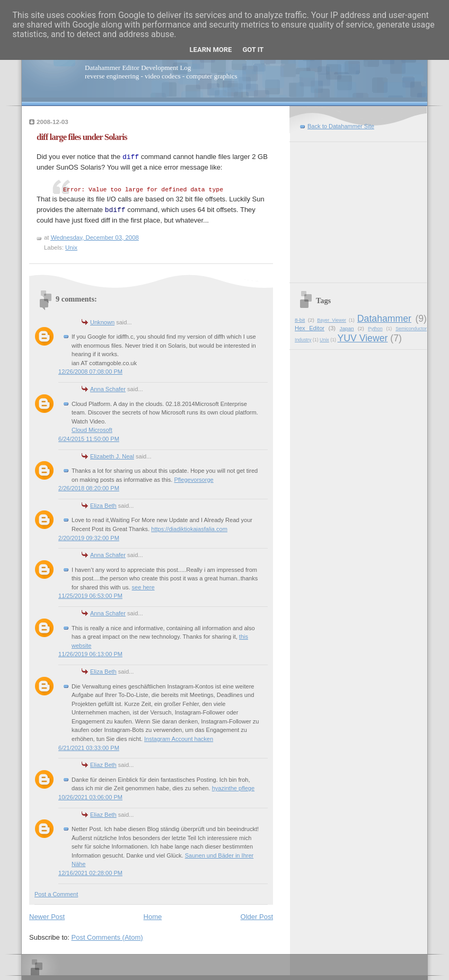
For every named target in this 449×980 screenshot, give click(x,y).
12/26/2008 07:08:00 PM (90, 372)
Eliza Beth (103, 506)
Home (153, 917)
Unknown (102, 322)
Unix (71, 248)
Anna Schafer (108, 389)
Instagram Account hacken (179, 739)
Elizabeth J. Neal (112, 456)
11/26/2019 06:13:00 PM (90, 654)
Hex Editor (310, 328)
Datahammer (384, 319)
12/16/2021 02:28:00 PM (90, 873)
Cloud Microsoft (92, 430)
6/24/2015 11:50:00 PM (89, 439)
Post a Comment (56, 894)
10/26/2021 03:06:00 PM (90, 797)
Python (375, 329)
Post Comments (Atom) (107, 937)
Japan (346, 328)
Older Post (257, 917)
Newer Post (47, 917)
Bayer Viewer (332, 320)
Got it (253, 50)
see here (143, 587)
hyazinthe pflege (233, 788)
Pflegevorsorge (193, 480)
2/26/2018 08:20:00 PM (89, 488)
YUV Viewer (362, 338)
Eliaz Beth (103, 765)
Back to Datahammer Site (341, 126)
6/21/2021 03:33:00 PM (89, 748)
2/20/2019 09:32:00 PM (89, 538)
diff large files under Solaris (82, 137)
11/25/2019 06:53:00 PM (90, 596)
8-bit (300, 320)
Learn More (211, 50)
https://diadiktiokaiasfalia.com (189, 529)
